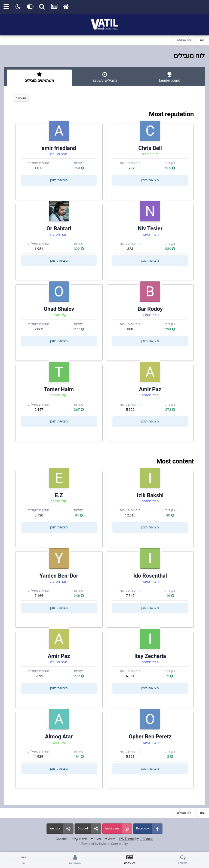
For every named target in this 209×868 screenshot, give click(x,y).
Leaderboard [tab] (170, 77)
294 (170, 329)
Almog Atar (59, 737)
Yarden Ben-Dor (59, 576)
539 (170, 249)
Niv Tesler (150, 228)
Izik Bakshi (150, 495)
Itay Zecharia (150, 656)
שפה (110, 839)
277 (79, 329)
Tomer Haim (59, 389)
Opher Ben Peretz (150, 737)
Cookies (62, 839)
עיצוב (96, 839)
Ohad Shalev (59, 309)
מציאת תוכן (150, 180)
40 (170, 515)
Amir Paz (150, 389)
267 (79, 410)
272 (170, 410)
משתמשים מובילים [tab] (39, 77)
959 (170, 168)
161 (79, 756)
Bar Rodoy (150, 309)
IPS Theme (127, 839)
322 (79, 249)
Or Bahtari (59, 228)
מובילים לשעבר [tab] (104, 77)
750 (79, 168)
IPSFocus (146, 839)
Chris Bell (150, 148)
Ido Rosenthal (150, 576)
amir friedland (59, 148)
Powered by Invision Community (105, 844)
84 (79, 515)
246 (79, 596)
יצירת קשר (79, 839)
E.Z (59, 495)
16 (170, 596)
